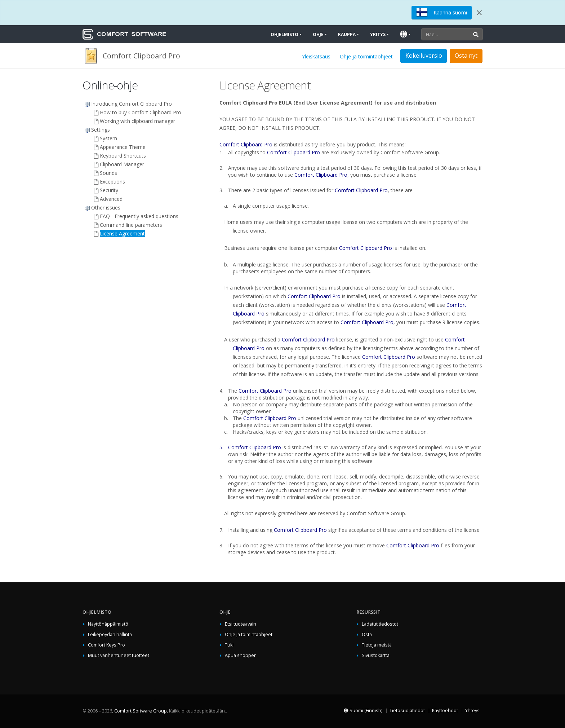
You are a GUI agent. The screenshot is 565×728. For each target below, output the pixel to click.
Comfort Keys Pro (106, 645)
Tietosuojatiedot (407, 711)
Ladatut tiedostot (380, 624)
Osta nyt (466, 56)
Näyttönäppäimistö (108, 624)
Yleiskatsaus (316, 56)
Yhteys (472, 711)
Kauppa (347, 34)
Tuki (229, 645)
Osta (367, 634)
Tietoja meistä (377, 645)
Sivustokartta (376, 655)
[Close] (479, 13)
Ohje (318, 34)
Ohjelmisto (284, 34)
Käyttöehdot (445, 711)
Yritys (378, 34)
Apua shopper (240, 655)
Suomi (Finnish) (363, 711)
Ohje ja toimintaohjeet (366, 56)
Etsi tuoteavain (241, 624)
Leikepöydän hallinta (110, 634)
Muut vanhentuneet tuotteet (119, 655)
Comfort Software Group (141, 711)
